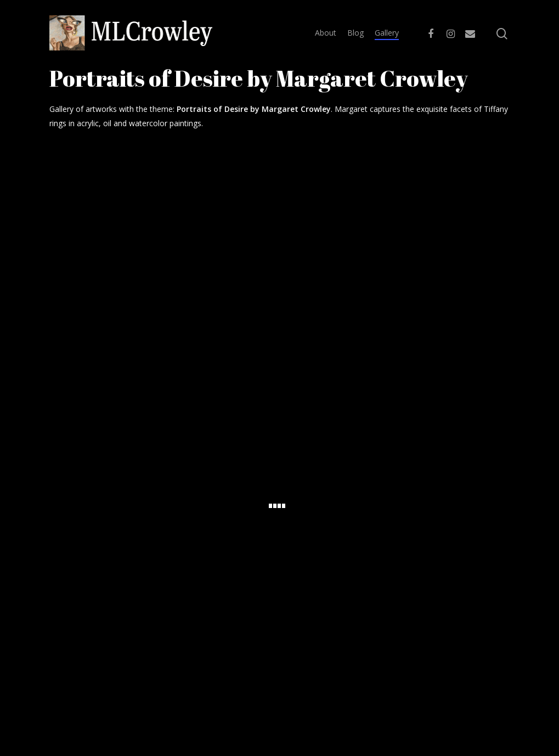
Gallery (387, 33)
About (326, 33)
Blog (355, 33)
